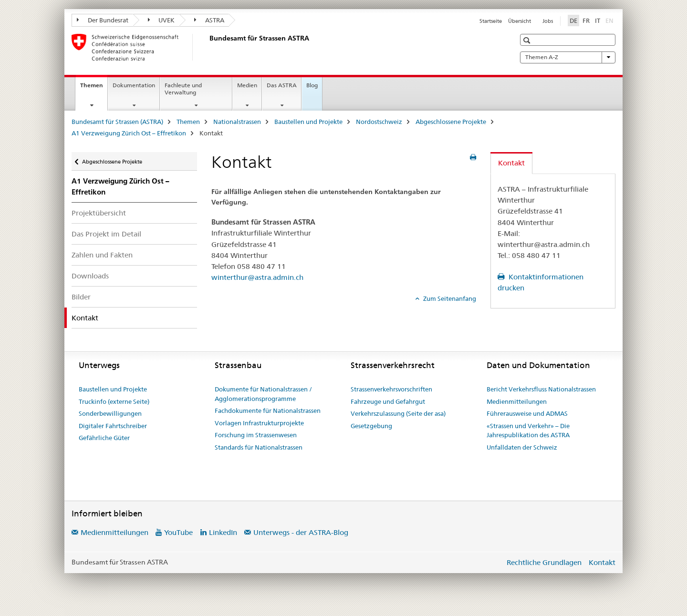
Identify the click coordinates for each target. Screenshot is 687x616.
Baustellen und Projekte (308, 122)
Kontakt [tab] (511, 163)
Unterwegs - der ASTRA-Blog (301, 532)
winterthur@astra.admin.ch (257, 277)
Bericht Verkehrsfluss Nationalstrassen (541, 389)
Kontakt (602, 562)
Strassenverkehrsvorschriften (391, 389)
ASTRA (209, 20)
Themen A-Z (568, 57)
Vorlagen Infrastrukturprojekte (259, 423)
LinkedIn (223, 532)
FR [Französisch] (586, 21)
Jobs (548, 21)
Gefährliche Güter (104, 438)
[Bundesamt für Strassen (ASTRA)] (208, 47)
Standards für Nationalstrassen (259, 447)
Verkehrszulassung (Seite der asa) (398, 413)
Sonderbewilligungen (110, 413)
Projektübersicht (99, 213)
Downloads (90, 276)
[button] (528, 40)
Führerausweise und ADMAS (527, 413)
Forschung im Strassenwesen (256, 435)
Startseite (491, 21)
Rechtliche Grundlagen (544, 562)
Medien (247, 85)
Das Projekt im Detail (106, 234)
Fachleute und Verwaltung (183, 89)
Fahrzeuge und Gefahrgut (388, 401)
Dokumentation (134, 85)
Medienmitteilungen (517, 401)
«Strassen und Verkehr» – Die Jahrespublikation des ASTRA (528, 431)
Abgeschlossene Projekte (451, 122)
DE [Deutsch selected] (573, 21)
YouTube (178, 532)
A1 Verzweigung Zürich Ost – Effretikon (129, 133)
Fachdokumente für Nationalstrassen (268, 411)
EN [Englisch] (610, 20)
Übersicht (520, 21)
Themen (94, 88)
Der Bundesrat (103, 20)
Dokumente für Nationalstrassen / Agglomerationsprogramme (263, 394)
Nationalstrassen (237, 122)
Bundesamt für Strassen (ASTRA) (117, 122)
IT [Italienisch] (598, 21)
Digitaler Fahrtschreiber (113, 426)
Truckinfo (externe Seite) (114, 401)
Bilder (81, 297)
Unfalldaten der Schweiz (522, 447)
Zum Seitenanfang (449, 298)
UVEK (161, 20)
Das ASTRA (282, 85)
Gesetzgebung (371, 426)
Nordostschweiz (379, 122)
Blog (312, 85)
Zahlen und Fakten (102, 255)
